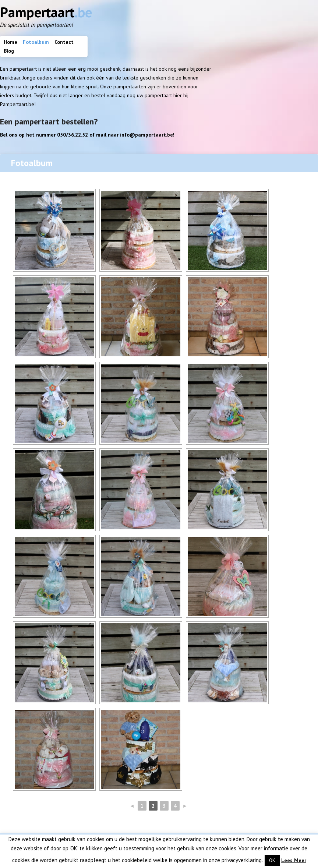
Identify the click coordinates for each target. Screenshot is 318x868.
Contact (64, 42)
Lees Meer (294, 860)
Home (10, 42)
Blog (9, 51)
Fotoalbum (36, 42)
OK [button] (272, 860)
